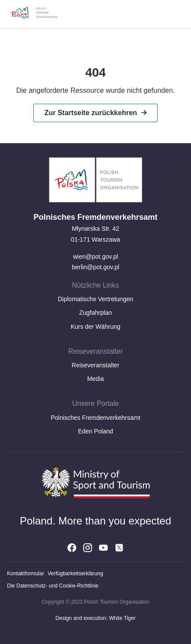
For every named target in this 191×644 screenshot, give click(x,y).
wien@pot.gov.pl (96, 257)
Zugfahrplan (96, 313)
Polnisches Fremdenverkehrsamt (96, 418)
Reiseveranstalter (96, 365)
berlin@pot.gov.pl (95, 267)
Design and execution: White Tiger (96, 618)
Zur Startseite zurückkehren (91, 113)
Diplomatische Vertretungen (95, 299)
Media (95, 379)
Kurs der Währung (95, 327)
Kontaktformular (26, 574)
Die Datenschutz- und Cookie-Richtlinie (53, 586)
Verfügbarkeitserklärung (76, 574)
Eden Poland (95, 431)
